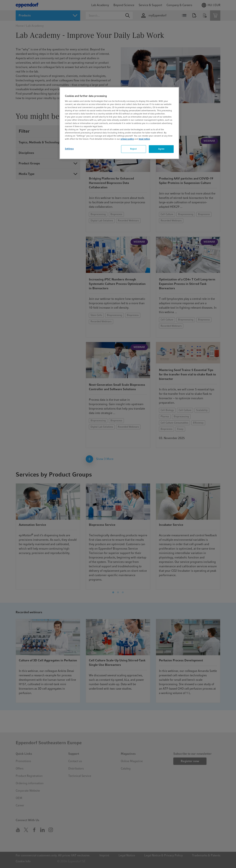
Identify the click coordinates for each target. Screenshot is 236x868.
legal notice (144, 139)
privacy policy (127, 139)
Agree (161, 149)
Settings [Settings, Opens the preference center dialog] (69, 149)
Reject (133, 149)
